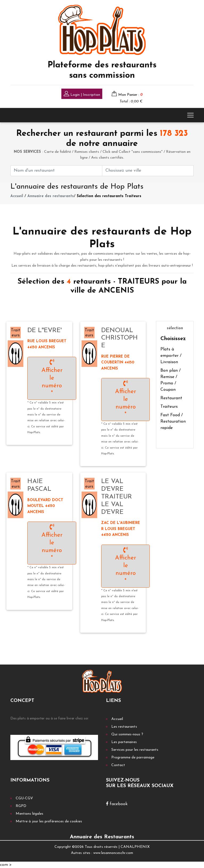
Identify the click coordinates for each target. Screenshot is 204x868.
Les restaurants (124, 727)
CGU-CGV (24, 798)
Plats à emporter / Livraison (171, 356)
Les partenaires (124, 742)
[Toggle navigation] (190, 115)
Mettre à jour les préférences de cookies (49, 821)
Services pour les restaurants (135, 750)
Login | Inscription (82, 94)
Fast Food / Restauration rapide (173, 422)
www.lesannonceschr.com (113, 853)
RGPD (21, 806)
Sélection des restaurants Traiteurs (109, 196)
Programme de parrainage (133, 758)
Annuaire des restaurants (51, 196)
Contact (118, 765)
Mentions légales (29, 814)
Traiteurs (169, 407)
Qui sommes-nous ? (127, 734)
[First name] (56, 171)
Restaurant (171, 398)
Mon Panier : (130, 95)
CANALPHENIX (135, 847)
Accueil (17, 196)
